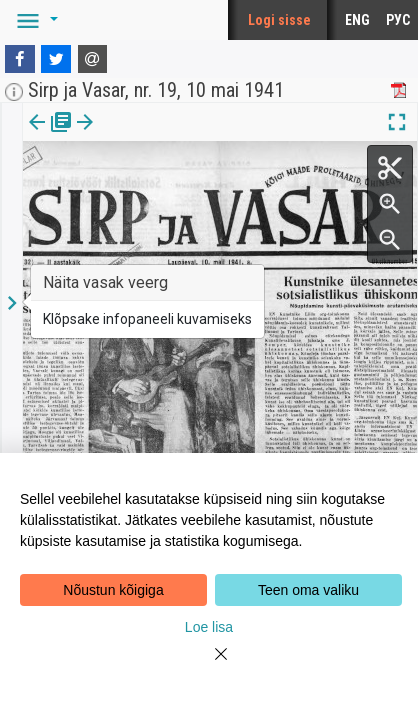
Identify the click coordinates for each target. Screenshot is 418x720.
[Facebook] (20, 59)
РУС (398, 20)
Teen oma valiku (308, 590)
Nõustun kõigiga (113, 590)
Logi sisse (279, 20)
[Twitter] (56, 59)
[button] (34, 20)
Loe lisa (209, 627)
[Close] (209, 666)
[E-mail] (93, 59)
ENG (357, 20)
